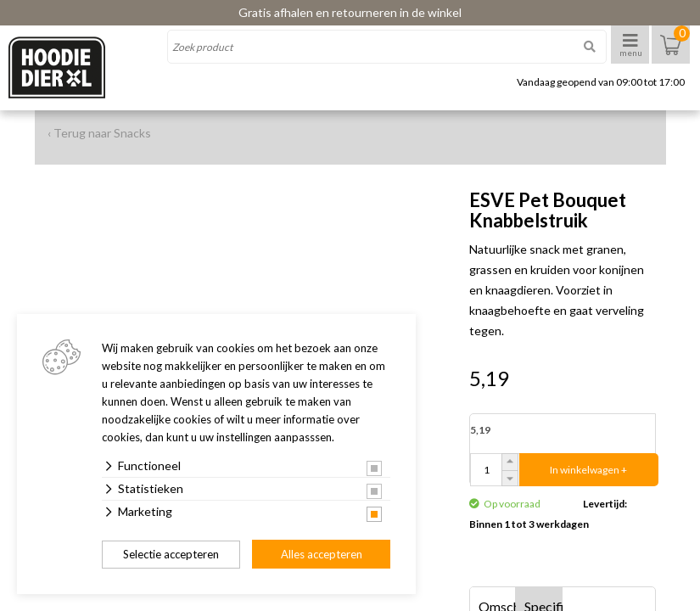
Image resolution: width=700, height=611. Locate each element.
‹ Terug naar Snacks (99, 133)
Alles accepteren (322, 554)
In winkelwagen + (588, 470)
